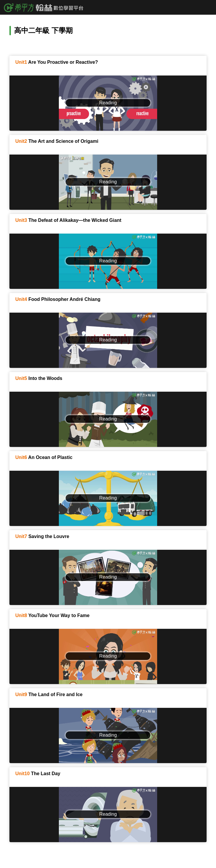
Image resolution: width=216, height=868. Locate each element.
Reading (108, 103)
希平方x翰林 (46, 7)
